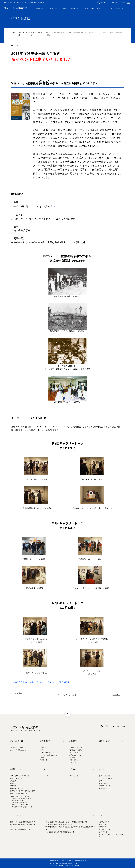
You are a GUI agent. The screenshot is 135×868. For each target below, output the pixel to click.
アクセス (72, 758)
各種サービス (96, 8)
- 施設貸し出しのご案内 (18, 801)
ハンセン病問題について (18, 750)
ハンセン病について (17, 748)
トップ (13, 34)
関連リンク (102, 824)
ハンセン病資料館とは (47, 753)
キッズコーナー (120, 8)
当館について (54, 8)
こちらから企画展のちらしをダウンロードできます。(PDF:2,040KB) (41, 682)
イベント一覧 (35, 34)
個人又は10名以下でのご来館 (20, 776)
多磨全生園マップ (75, 760)
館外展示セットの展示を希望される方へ (23, 791)
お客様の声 (102, 827)
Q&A (100, 781)
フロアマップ (74, 753)
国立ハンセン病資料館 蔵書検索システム (23, 822)
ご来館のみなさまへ (76, 748)
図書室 (13, 783)
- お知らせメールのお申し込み (20, 805)
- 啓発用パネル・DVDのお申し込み (21, 799)
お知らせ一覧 (74, 776)
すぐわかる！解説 (105, 776)
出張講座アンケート (17, 788)
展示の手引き (103, 788)
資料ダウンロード (105, 786)
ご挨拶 (42, 748)
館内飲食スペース (75, 755)
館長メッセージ (45, 750)
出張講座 (13, 786)
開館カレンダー (75, 8)
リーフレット (74, 763)
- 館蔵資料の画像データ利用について (22, 807)
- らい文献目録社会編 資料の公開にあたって (60, 832)
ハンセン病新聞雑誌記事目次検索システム (58, 824)
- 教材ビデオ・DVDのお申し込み (20, 796)
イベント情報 (23, 34)
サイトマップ (103, 832)
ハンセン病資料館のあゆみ (48, 755)
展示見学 (13, 781)
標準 (123, 3)
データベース (108, 8)
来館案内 (64, 8)
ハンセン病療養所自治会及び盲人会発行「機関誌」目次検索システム (67, 822)
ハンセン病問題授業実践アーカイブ (22, 829)
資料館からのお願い (76, 750)
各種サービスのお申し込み (19, 793)
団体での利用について (18, 778)
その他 (102, 815)
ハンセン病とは (41, 8)
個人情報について (105, 829)
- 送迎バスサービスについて (19, 803)
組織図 (42, 758)
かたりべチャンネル (105, 778)
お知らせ (73, 769)
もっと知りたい (104, 783)
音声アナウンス (104, 822)
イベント (86, 8)
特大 (129, 3)
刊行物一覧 (43, 760)
